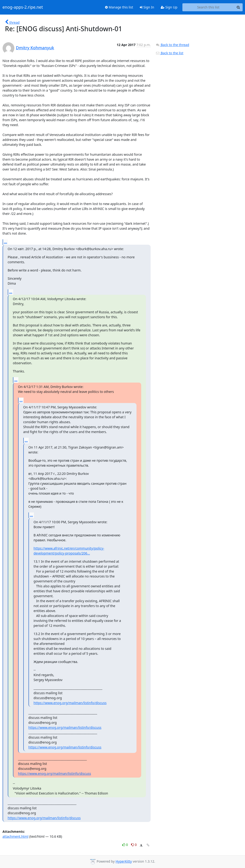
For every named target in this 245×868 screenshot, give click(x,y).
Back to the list (169, 53)
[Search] (238, 7)
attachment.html (16, 836)
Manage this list (119, 7)
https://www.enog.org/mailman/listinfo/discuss (70, 703)
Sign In (147, 7)
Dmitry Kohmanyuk (35, 48)
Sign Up (169, 7)
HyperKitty (124, 861)
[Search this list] (208, 7)
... (6, 242)
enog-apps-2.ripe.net (23, 7)
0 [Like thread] (126, 845)
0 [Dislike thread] (134, 845)
